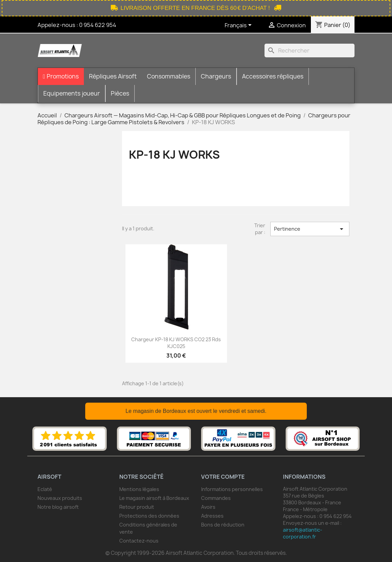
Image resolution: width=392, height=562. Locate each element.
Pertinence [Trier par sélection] (310, 229)
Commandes (216, 498)
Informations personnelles (232, 489)
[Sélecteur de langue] (239, 26)
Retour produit (137, 507)
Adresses (212, 516)
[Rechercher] (310, 51)
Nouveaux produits (60, 498)
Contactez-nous (139, 541)
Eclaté (45, 489)
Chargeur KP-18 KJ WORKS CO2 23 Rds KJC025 (176, 343)
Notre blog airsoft (58, 507)
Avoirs (208, 507)
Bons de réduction (223, 525)
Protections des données (149, 516)
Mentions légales (139, 489)
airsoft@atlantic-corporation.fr (303, 533)
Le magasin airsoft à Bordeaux (154, 498)
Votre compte (223, 477)
